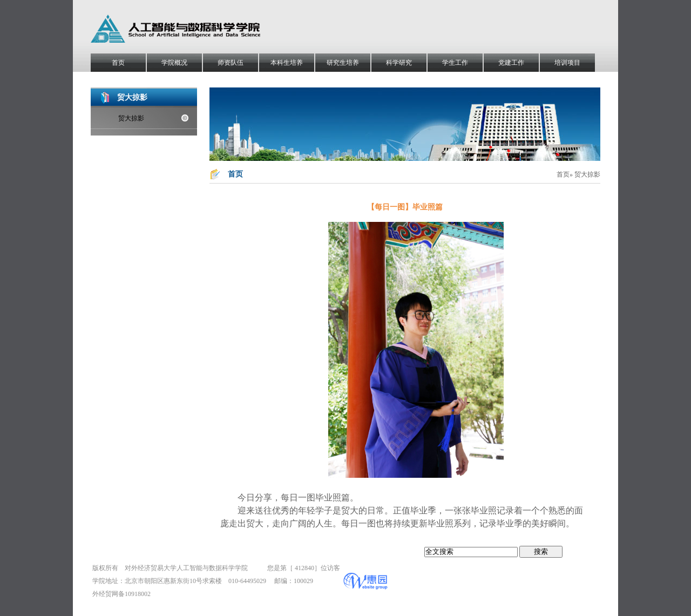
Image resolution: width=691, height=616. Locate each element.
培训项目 (567, 63)
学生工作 (455, 63)
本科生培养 (287, 63)
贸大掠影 (131, 118)
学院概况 (174, 63)
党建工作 (511, 63)
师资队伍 (231, 63)
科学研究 (399, 63)
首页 (118, 63)
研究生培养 (343, 63)
